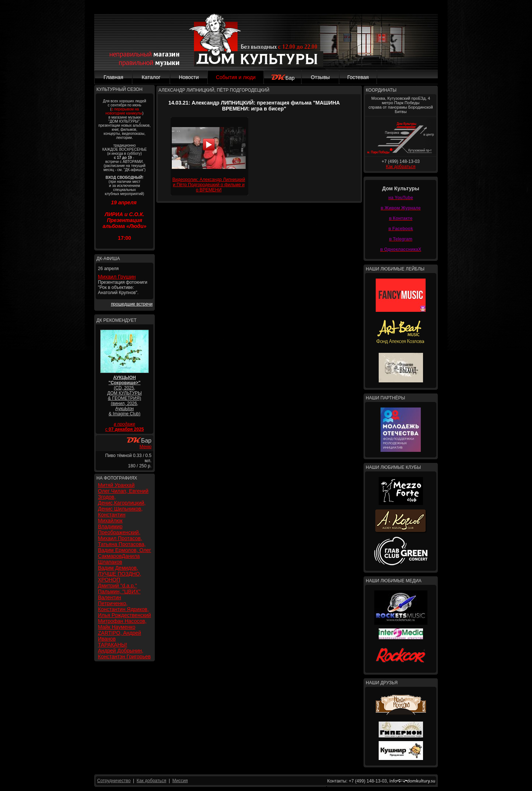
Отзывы (320, 77)
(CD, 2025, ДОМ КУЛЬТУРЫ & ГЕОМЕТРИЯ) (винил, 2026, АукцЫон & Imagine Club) (124, 396)
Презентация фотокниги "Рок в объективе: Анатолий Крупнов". (123, 287)
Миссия (180, 781)
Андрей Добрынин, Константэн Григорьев (124, 654)
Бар (283, 78)
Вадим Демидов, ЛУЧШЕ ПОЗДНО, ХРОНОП (120, 574)
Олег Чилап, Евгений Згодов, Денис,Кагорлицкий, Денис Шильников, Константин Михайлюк (123, 506)
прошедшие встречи (132, 304)
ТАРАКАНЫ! (112, 645)
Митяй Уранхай (116, 485)
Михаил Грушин (117, 277)
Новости (189, 77)
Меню (146, 447)
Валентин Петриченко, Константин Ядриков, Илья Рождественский (125, 606)
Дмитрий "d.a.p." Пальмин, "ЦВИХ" (119, 589)
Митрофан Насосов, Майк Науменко (122, 624)
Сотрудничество (114, 781)
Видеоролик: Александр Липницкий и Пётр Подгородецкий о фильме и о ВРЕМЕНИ (209, 185)
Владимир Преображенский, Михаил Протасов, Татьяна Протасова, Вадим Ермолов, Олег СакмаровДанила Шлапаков (125, 544)
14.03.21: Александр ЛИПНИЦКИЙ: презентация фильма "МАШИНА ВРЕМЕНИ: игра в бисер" (254, 106)
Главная (113, 77)
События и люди (236, 77)
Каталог (151, 77)
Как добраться (400, 167)
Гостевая (358, 77)
